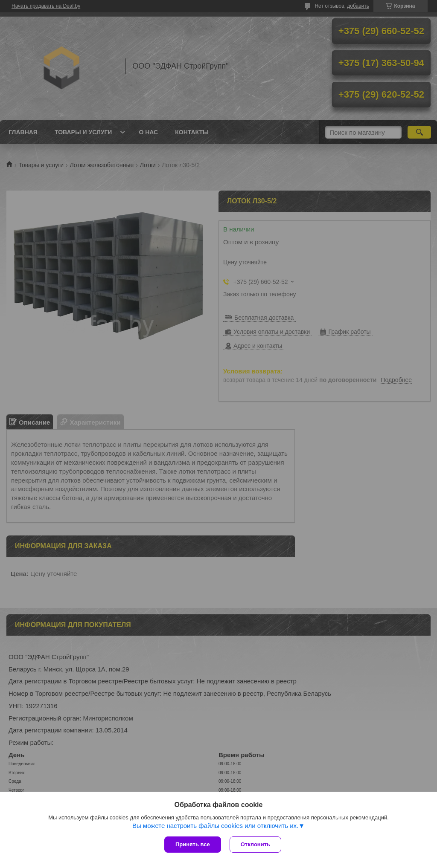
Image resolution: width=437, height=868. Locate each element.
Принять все (193, 844)
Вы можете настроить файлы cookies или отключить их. (215, 826)
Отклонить (255, 844)
